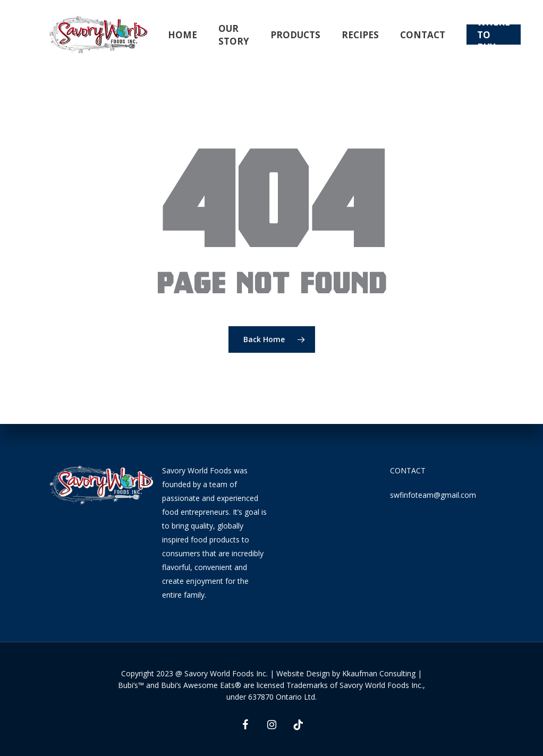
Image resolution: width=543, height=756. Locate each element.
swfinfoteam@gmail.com (433, 495)
